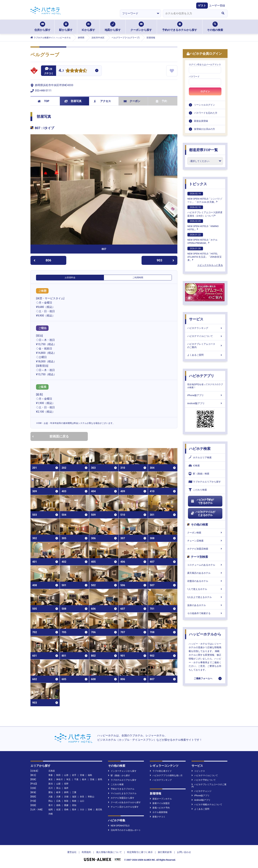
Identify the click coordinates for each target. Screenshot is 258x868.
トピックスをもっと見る (210, 265)
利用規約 (86, 852)
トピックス (198, 184)
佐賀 (58, 810)
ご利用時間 (138, 278)
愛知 (51, 792)
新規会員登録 (201, 121)
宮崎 (90, 810)
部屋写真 (73, 101)
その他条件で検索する (205, 613)
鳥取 (66, 801)
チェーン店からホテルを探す (123, 807)
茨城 (92, 779)
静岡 (66, 792)
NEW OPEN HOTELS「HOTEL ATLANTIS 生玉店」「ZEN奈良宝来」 (205, 254)
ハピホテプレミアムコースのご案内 (205, 346)
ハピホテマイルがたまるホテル (203, 514)
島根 (74, 801)
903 (166, 260)
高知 (74, 805)
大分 (82, 810)
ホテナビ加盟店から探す (121, 798)
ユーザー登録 (217, 6)
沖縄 (51, 814)
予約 (161, 101)
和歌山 (91, 797)
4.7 (61, 71)
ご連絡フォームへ (203, 678)
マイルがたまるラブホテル (122, 793)
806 (42, 260)
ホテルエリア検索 (200, 458)
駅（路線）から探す (119, 775)
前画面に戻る (51, 436)
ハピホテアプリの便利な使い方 (166, 775)
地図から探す (113, 27)
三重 (74, 792)
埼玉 (68, 779)
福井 (66, 788)
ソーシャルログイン (205, 105)
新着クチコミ (158, 817)
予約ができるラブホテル (121, 789)
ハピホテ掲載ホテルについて (207, 805)
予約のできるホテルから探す (180, 27)
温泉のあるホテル (205, 605)
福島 (90, 775)
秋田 (58, 775)
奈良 (82, 797)
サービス (196, 319)
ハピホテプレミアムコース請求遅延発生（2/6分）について (205, 211)
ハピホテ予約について (204, 780)
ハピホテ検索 (200, 449)
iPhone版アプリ (205, 395)
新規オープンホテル (161, 799)
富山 (58, 788)
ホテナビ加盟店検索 (205, 549)
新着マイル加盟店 (160, 803)
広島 (58, 801)
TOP (43, 101)
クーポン (132, 101)
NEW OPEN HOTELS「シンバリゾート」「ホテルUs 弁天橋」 (205, 198)
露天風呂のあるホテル (205, 573)
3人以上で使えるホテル (205, 597)
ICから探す (88, 27)
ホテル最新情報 (159, 812)
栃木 (84, 779)
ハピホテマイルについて (205, 336)
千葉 (76, 779)
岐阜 (58, 792)
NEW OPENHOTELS (119, 826)
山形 (66, 775)
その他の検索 (215, 27)
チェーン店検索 (205, 541)
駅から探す (66, 27)
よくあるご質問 (205, 355)
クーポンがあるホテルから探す (124, 802)
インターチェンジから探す (122, 771)
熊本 (74, 810)
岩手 (74, 775)
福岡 (51, 810)
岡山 (51, 801)
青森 (51, 775)
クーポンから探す (141, 27)
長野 (66, 784)
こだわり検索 (198, 490)
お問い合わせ (184, 852)
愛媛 (66, 805)
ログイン (205, 91)
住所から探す (42, 27)
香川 (51, 805)
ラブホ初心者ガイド (161, 771)
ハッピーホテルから (205, 634)
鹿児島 (99, 810)
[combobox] (191, 13)
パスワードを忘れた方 (206, 113)
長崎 (66, 810)
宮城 (82, 775)
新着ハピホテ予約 (160, 808)
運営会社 (72, 852)
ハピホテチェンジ (201, 791)
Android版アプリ (205, 403)
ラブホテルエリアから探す (205, 482)
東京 (51, 779)
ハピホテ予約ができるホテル (202, 501)
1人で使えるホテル (205, 589)
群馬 (100, 779)
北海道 (52, 771)
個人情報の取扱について (109, 852)
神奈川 (59, 779)
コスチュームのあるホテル (205, 565)
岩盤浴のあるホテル (205, 581)
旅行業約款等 (165, 852)
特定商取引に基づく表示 (140, 852)
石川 (51, 788)
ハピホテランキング (205, 328)
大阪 (51, 797)
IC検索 (194, 466)
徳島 (58, 805)
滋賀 (74, 797)
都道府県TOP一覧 (203, 150)
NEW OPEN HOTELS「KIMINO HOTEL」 (203, 225)
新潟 (51, 784)
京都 (66, 797)
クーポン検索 (205, 533)
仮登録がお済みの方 (205, 129)
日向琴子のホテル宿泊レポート (124, 830)
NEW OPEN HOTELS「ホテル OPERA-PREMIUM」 (202, 239)
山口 (82, 801)
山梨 (58, 784)
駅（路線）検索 (199, 474)
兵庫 (58, 797)
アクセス (102, 101)
